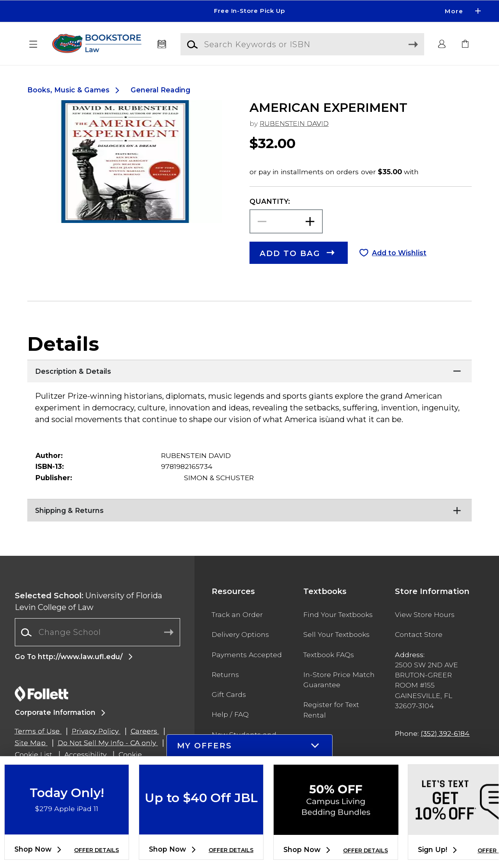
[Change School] (97, 632)
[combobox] (97, 632)
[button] (34, 44)
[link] (465, 44)
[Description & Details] (249, 369)
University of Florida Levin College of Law (88, 601)
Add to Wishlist (399, 253)
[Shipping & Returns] (249, 509)
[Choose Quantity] (286, 222)
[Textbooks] (162, 44)
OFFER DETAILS (96, 850)
